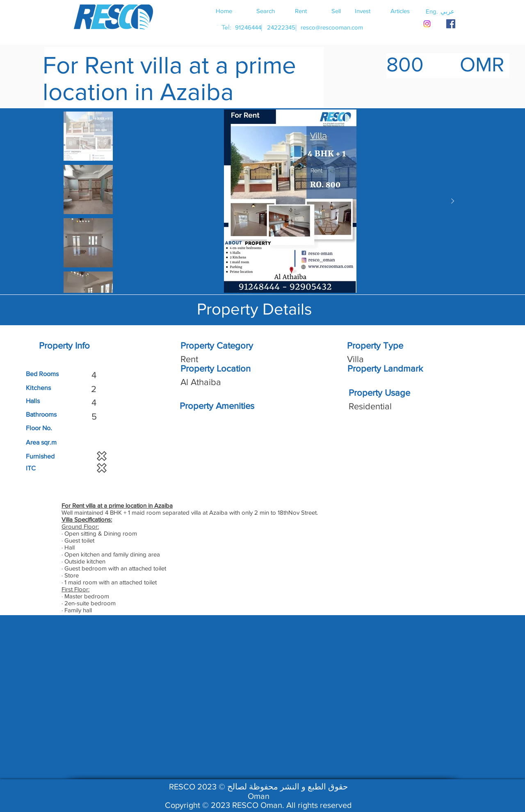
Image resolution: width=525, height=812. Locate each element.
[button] (447, 11)
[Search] (265, 11)
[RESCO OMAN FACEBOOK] (451, 24)
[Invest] (363, 11)
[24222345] (281, 27)
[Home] (224, 11)
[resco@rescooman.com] (332, 27)
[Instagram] (427, 24)
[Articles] (400, 11)
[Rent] (301, 11)
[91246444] (248, 27)
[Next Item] (452, 201)
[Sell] (336, 11)
